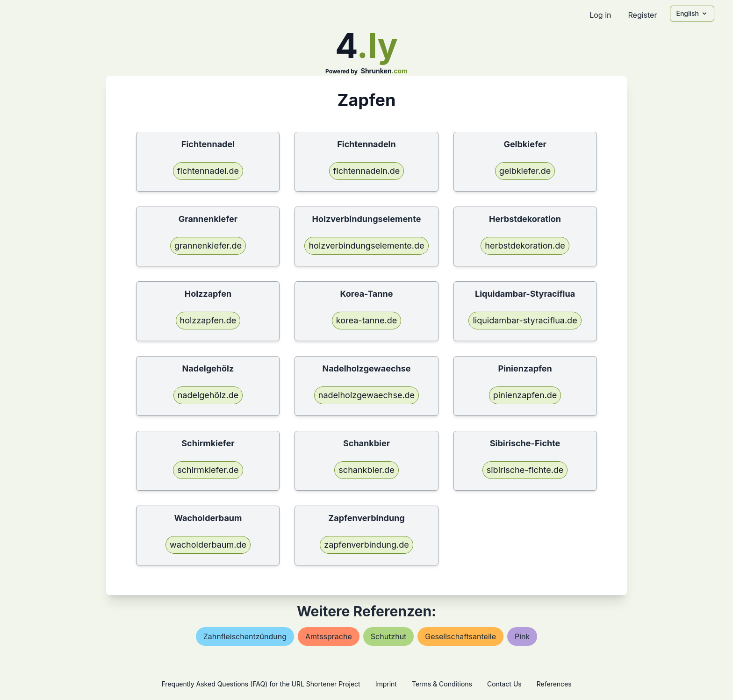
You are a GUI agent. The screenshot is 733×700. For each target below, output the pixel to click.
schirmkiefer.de (208, 470)
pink (522, 636)
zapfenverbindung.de (366, 545)
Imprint (386, 684)
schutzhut (389, 636)
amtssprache (329, 636)
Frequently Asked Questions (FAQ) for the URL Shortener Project (261, 684)
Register (642, 15)
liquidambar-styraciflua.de (525, 320)
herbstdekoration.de (525, 246)
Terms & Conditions (442, 684)
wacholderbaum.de (208, 545)
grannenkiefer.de (208, 246)
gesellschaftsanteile (460, 636)
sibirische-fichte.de (525, 470)
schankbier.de (366, 470)
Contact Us (504, 684)
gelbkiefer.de (525, 171)
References (554, 684)
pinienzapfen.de (525, 395)
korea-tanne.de (366, 320)
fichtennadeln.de (367, 171)
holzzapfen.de (208, 320)
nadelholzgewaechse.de (366, 395)
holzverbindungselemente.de (366, 246)
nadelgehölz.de (208, 395)
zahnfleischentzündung (245, 636)
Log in (600, 15)
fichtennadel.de (208, 171)
